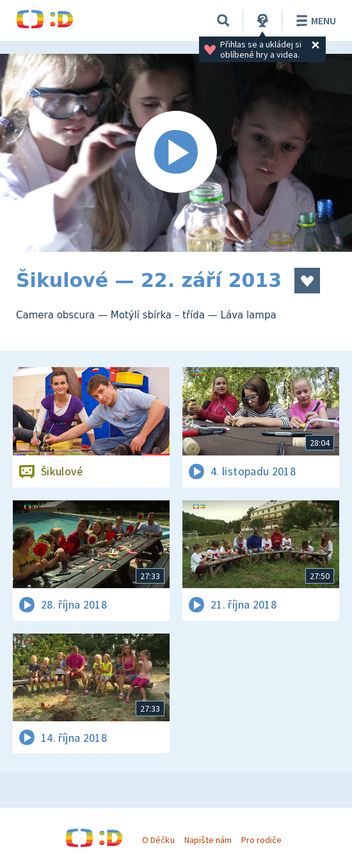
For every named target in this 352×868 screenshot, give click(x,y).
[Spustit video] (176, 153)
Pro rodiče (261, 840)
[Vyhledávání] (223, 20)
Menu (314, 20)
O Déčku (158, 840)
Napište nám (208, 840)
